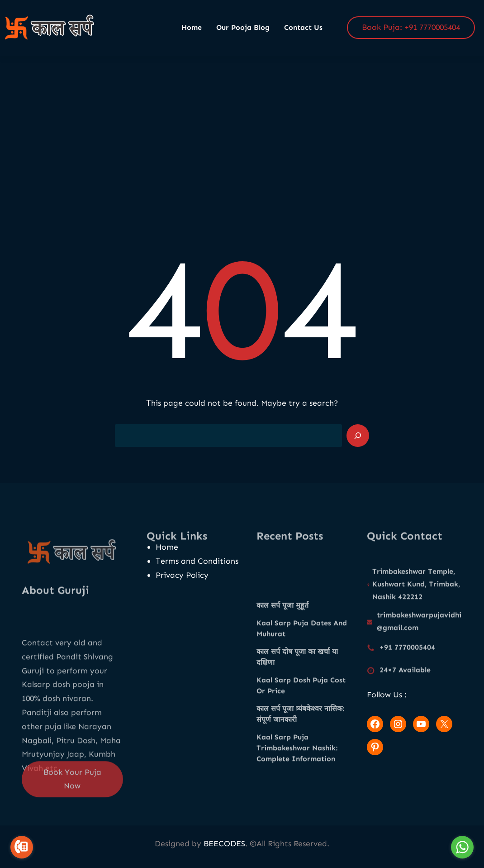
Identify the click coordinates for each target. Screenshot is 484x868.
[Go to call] (22, 847)
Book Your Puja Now (72, 792)
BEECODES (224, 844)
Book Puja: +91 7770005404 (411, 27)
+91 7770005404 (407, 652)
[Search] (358, 436)
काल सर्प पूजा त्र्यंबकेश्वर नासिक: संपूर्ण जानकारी (300, 776)
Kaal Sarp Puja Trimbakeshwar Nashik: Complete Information (297, 810)
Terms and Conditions (197, 561)
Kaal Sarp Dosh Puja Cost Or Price (301, 747)
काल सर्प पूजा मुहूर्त (282, 667)
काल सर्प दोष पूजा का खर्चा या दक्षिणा (297, 719)
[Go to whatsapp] (462, 847)
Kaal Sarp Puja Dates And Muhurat (302, 690)
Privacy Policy (182, 575)
